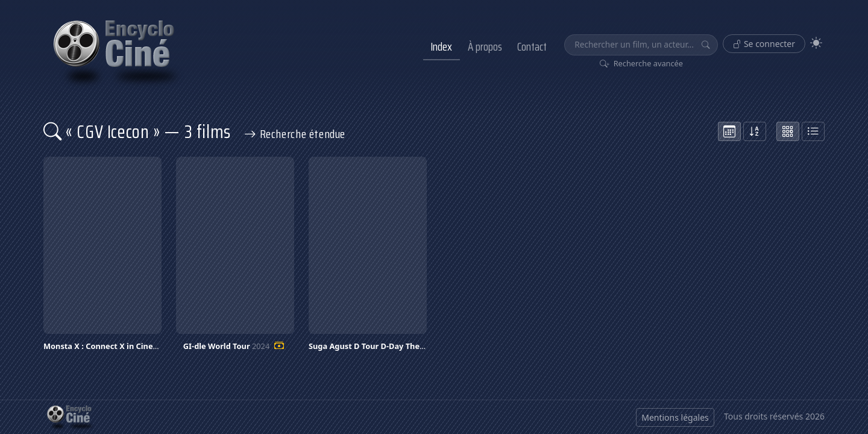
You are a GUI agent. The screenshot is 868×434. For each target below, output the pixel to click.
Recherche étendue (295, 134)
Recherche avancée (642, 63)
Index (441, 46)
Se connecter (764, 44)
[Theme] (816, 43)
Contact (532, 46)
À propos (485, 46)
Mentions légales (675, 417)
